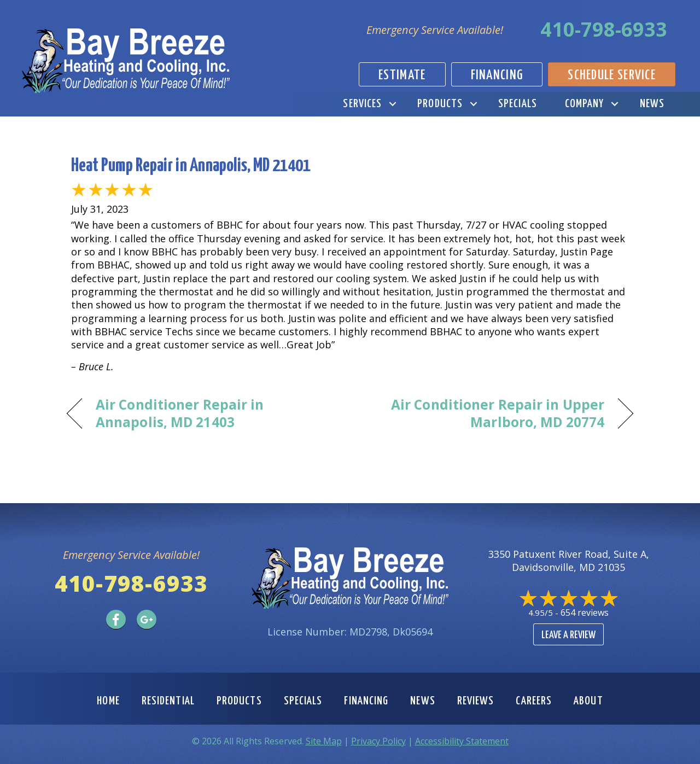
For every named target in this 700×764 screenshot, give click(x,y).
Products (440, 104)
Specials (518, 104)
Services (362, 104)
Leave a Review (568, 635)
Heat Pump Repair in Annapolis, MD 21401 (191, 166)
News (652, 104)
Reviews (476, 701)
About (588, 701)
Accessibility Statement (462, 741)
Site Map (324, 741)
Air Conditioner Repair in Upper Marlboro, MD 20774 (486, 414)
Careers (534, 701)
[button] (392, 104)
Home (108, 701)
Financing (366, 701)
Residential (168, 701)
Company (585, 104)
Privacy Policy (378, 741)
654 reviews (585, 613)
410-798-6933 (604, 29)
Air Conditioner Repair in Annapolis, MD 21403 (180, 414)
